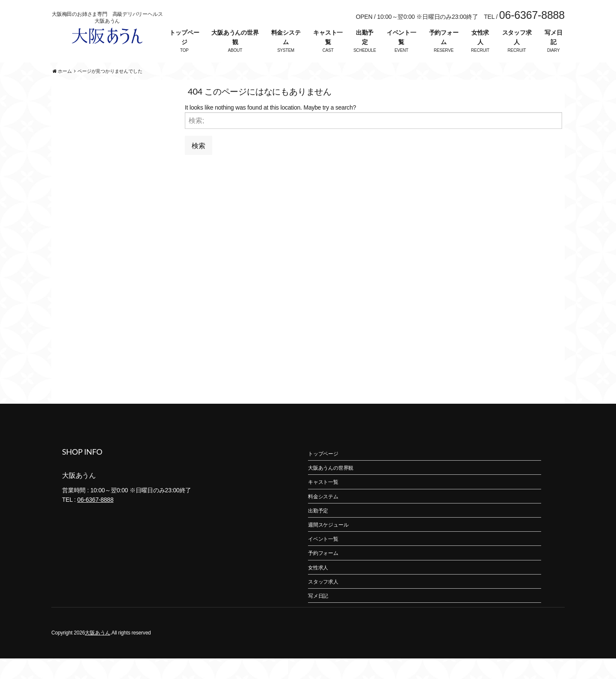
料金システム (286, 37)
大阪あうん (97, 653)
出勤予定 (365, 37)
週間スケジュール (328, 545)
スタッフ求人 (517, 37)
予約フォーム (444, 37)
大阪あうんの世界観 (235, 37)
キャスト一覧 (328, 37)
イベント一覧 (401, 37)
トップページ (184, 37)
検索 (198, 165)
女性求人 (480, 37)
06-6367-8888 (96, 520)
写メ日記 (553, 37)
